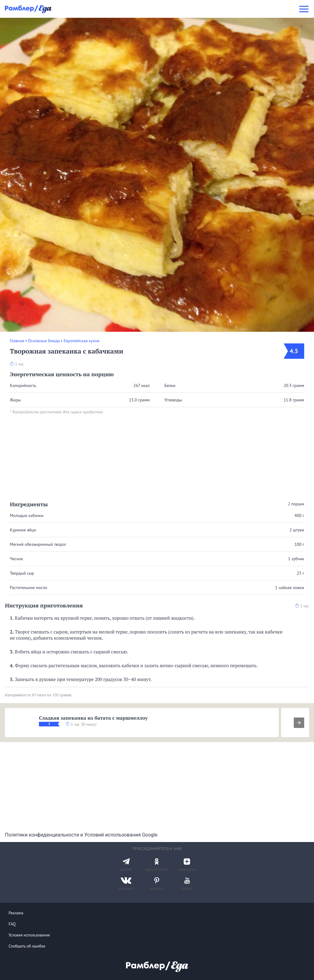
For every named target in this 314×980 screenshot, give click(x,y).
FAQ (12, 924)
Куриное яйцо (23, 530)
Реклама (16, 913)
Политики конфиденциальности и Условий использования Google (81, 835)
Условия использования (29, 935)
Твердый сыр (22, 573)
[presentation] (299, 723)
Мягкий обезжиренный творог (38, 544)
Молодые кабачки (27, 515)
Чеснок (17, 559)
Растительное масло (29, 588)
